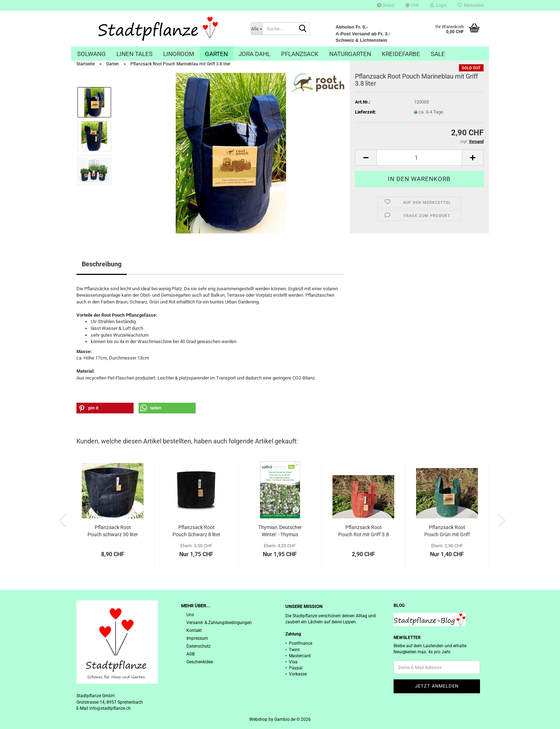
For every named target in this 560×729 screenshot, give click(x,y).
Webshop (258, 719)
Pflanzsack (300, 54)
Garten (216, 54)
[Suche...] (256, 29)
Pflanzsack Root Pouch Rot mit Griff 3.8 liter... (364, 531)
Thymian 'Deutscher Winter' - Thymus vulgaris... (280, 531)
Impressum (197, 638)
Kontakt (194, 630)
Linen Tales (134, 54)
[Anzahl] (419, 158)
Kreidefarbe (401, 54)
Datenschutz (199, 646)
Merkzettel (471, 5)
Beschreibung (102, 264)
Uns (190, 615)
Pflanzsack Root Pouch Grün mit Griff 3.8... (447, 531)
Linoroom (179, 54)
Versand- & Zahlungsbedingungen (219, 623)
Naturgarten (350, 54)
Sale (438, 54)
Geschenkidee (200, 662)
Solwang (91, 54)
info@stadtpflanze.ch (110, 708)
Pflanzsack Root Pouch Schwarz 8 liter (196, 531)
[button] (412, 5)
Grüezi (386, 5)
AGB (191, 654)
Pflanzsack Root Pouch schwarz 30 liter (113, 531)
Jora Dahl (254, 54)
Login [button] (438, 5)
